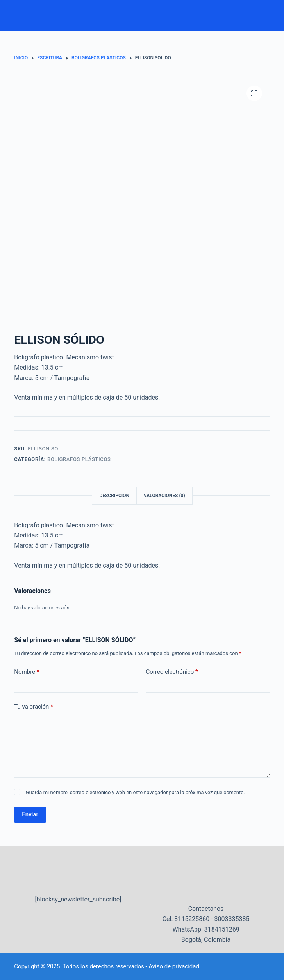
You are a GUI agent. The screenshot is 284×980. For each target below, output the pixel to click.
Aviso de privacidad (174, 966)
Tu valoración (33, 707)
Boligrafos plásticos (79, 459)
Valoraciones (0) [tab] (164, 496)
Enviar (30, 814)
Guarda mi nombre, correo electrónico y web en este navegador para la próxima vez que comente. (135, 792)
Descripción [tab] (114, 496)
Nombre (27, 672)
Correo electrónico (172, 672)
